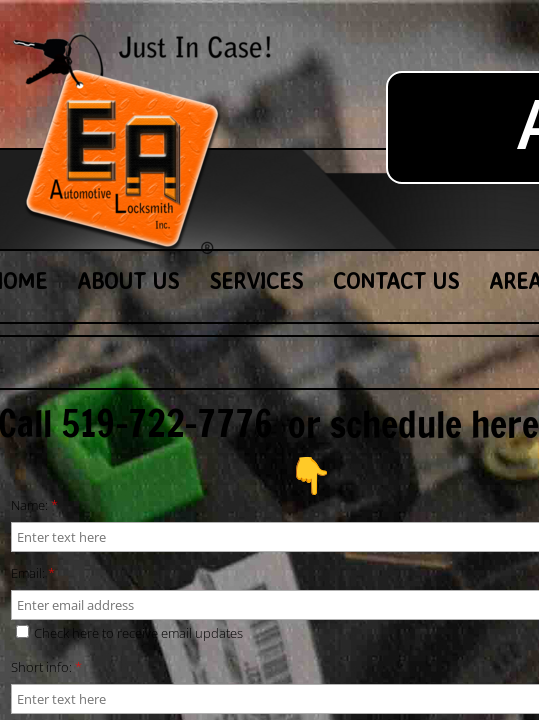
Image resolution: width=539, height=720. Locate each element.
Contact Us (396, 280)
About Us (128, 280)
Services (256, 280)
